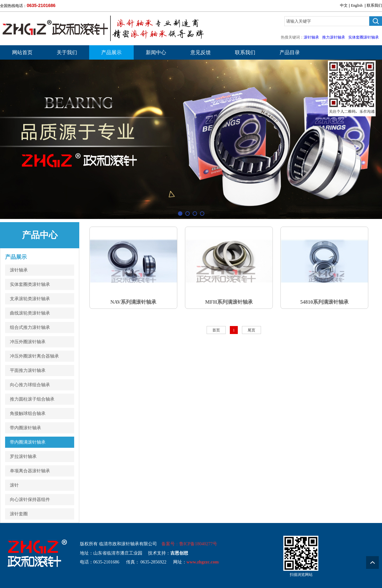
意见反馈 (201, 52)
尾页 (251, 330)
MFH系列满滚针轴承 (229, 302)
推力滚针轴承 (334, 37)
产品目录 (290, 52)
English (357, 5)
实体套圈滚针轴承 (364, 37)
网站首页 (22, 52)
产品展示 (111, 52)
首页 (216, 330)
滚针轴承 (311, 37)
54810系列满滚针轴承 (324, 302)
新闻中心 (156, 52)
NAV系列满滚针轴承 (134, 302)
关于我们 (67, 52)
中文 (344, 5)
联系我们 (374, 5)
